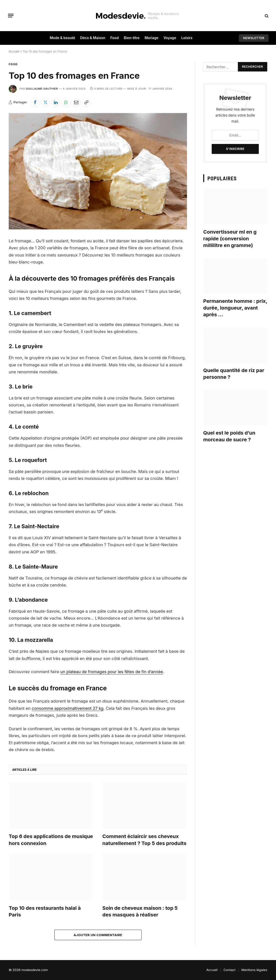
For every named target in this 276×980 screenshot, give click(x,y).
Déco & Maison (93, 38)
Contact (229, 970)
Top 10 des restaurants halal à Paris (45, 911)
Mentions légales (254, 970)
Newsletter (254, 38)
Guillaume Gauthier (42, 89)
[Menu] (11, 15)
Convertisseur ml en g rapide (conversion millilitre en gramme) (230, 239)
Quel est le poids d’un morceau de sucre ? (229, 436)
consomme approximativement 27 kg (68, 708)
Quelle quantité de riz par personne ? (234, 374)
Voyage (170, 38)
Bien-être (132, 38)
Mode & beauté (62, 38)
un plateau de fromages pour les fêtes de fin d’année (112, 672)
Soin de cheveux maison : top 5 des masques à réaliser (140, 911)
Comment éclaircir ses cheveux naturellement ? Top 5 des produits (144, 840)
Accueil (14, 51)
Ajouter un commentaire (98, 935)
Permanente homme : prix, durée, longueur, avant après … (235, 308)
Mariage (151, 38)
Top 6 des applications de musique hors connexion (51, 840)
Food (115, 38)
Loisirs (187, 38)
